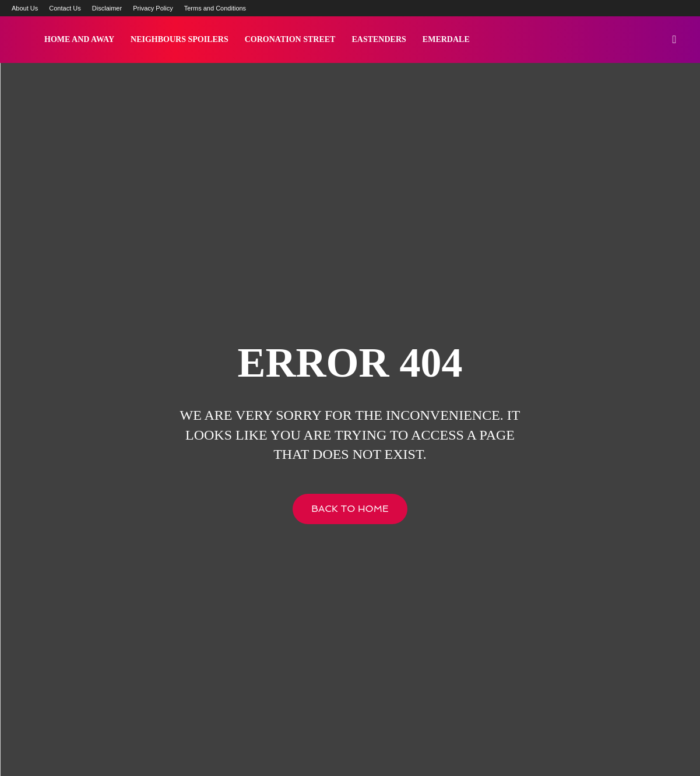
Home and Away (79, 39)
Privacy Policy (153, 8)
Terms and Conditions (215, 8)
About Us (25, 8)
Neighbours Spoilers (180, 39)
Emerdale (446, 39)
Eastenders (379, 39)
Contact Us (65, 8)
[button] (674, 40)
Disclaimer (107, 8)
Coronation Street (290, 39)
